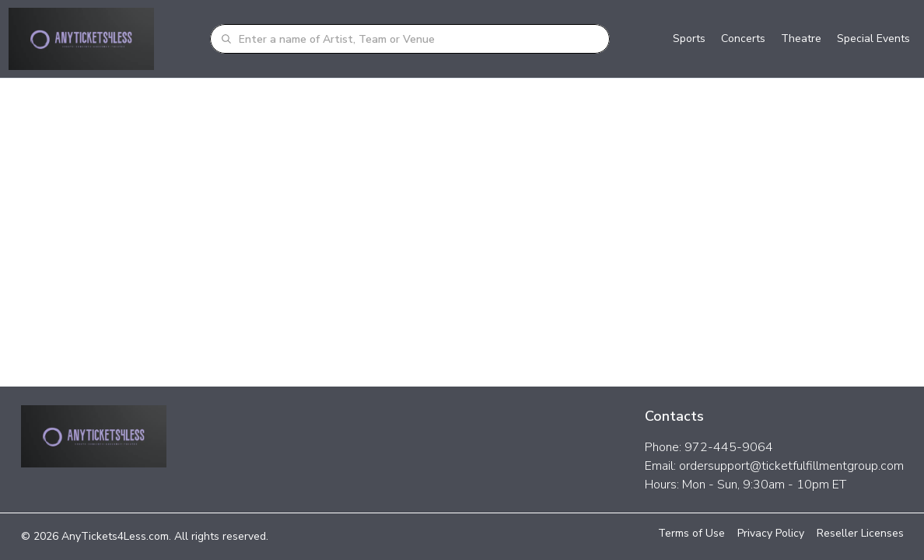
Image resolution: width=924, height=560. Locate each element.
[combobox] (419, 39)
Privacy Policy (771, 533)
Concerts (743, 38)
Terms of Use (691, 533)
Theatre (801, 38)
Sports (689, 38)
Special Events (873, 38)
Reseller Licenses (860, 533)
